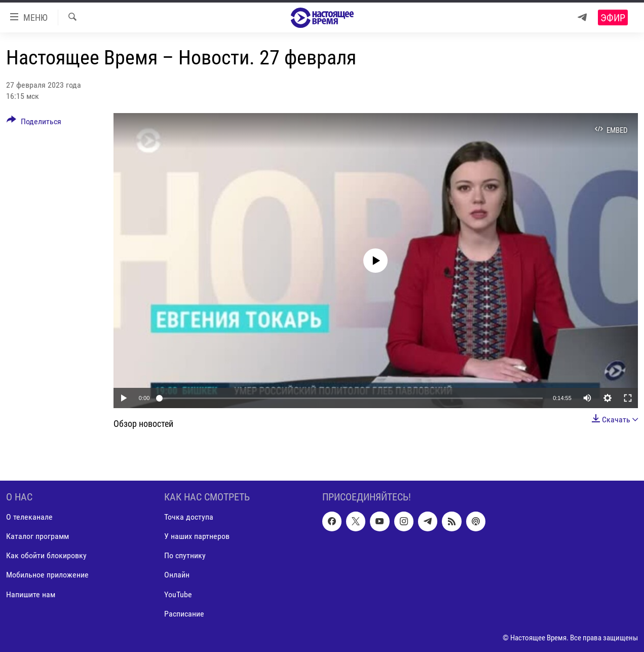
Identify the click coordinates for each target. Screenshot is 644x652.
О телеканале (29, 517)
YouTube (178, 594)
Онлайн (177, 575)
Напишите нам (31, 594)
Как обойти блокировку (46, 556)
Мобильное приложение (47, 575)
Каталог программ (37, 537)
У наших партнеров (197, 537)
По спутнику (185, 556)
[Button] (34, 123)
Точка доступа (189, 517)
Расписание (184, 614)
